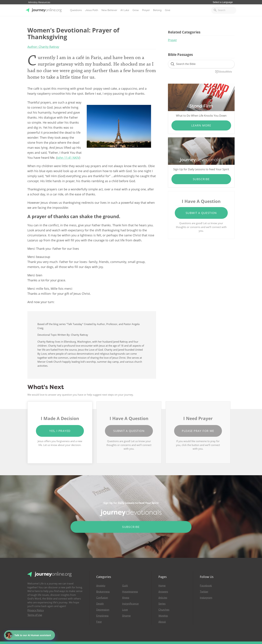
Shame (126, 616)
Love (125, 610)
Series (162, 604)
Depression (103, 610)
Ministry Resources (39, 2)
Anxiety (101, 586)
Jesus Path (92, 10)
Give (168, 10)
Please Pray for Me (198, 431)
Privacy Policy (36, 610)
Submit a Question (201, 213)
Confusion (102, 598)
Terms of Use (35, 615)
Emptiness (102, 616)
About (162, 622)
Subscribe (201, 179)
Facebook (206, 586)
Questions (76, 10)
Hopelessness (130, 592)
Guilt (125, 586)
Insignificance (130, 604)
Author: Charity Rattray (43, 47)
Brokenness (103, 592)
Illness (126, 598)
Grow (136, 10)
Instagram (206, 598)
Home (162, 586)
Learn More (201, 125)
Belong (157, 10)
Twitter (204, 592)
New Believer (109, 10)
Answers (163, 592)
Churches (164, 610)
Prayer (146, 10)
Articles (163, 598)
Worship (163, 616)
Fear (99, 622)
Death (100, 604)
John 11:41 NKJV (68, 158)
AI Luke (125, 10)
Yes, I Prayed (60, 431)
